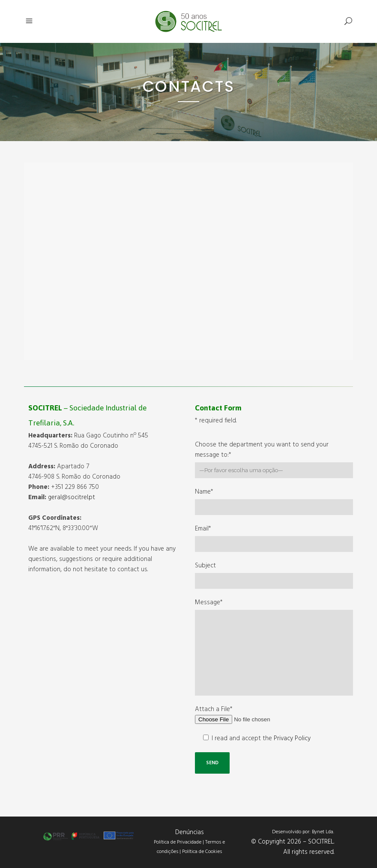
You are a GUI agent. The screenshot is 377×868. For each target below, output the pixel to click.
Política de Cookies (202, 852)
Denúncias (190, 832)
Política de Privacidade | (180, 842)
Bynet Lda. (323, 832)
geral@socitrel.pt (72, 497)
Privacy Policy (292, 738)
